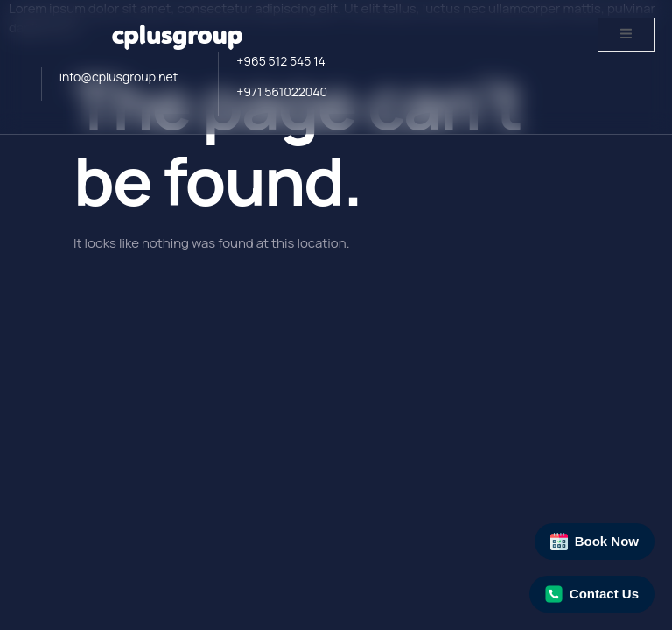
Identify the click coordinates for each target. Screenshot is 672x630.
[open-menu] (626, 35)
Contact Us (592, 594)
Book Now (595, 542)
